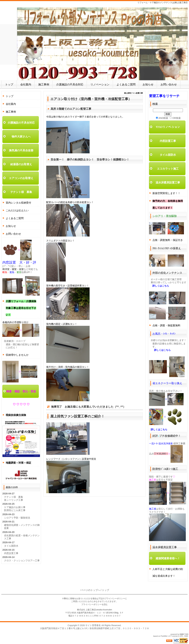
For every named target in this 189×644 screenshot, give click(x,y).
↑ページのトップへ (90, 590)
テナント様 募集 (21, 192)
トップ (9, 84)
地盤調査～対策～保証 (18, 463)
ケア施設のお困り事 (15, 507)
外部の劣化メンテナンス (167, 273)
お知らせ (148, 84)
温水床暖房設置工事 (168, 183)
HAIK (182, 634)
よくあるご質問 (126, 84)
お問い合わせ (169, 84)
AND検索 (162, 118)
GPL (182, 636)
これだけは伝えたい (17, 210)
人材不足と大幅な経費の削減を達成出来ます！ (168, 572)
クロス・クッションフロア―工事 (22, 560)
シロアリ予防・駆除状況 (17, 518)
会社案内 (26, 84)
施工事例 (44, 84)
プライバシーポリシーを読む (94, 604)
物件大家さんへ (21, 137)
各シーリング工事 (14, 500)
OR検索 (175, 118)
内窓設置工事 (11, 553)
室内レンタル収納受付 (18, 203)
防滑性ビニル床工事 (15, 510)
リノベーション (100, 84)
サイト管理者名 (93, 625)
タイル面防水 (11, 546)
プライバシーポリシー (115, 599)
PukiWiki (164, 636)
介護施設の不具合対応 (70, 84)
